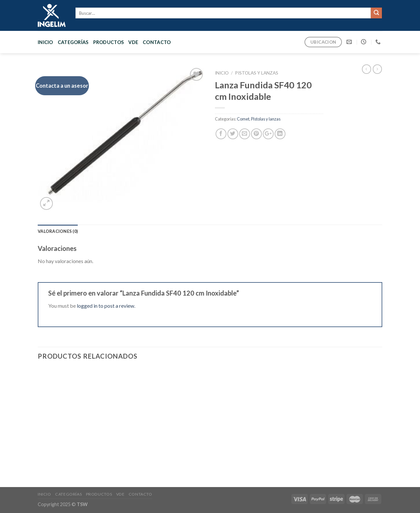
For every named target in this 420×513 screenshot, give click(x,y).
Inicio (45, 42)
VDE (133, 42)
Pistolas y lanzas (257, 73)
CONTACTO (157, 42)
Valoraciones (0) (58, 231)
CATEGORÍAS (73, 42)
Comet (243, 119)
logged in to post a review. (106, 306)
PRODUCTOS (109, 42)
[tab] (58, 231)
